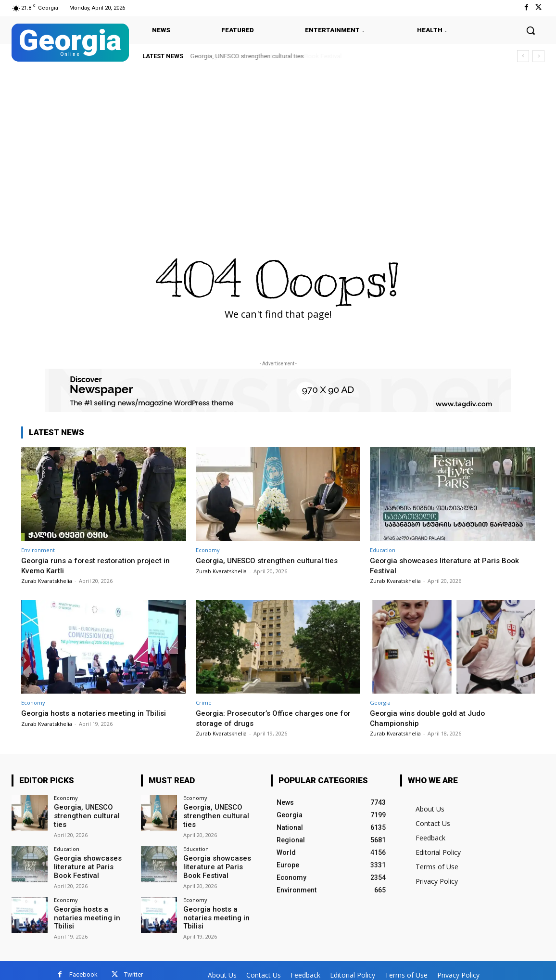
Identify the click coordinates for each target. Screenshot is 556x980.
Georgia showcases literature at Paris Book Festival (90, 861)
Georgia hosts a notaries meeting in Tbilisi (99, 713)
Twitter (133, 966)
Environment (38, 550)
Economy (208, 550)
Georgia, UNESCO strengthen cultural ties (247, 56)
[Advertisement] (278, 141)
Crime (204, 703)
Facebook (83, 966)
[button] (531, 30)
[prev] (523, 56)
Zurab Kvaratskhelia (47, 581)
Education (383, 550)
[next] (538, 56)
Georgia (380, 703)
